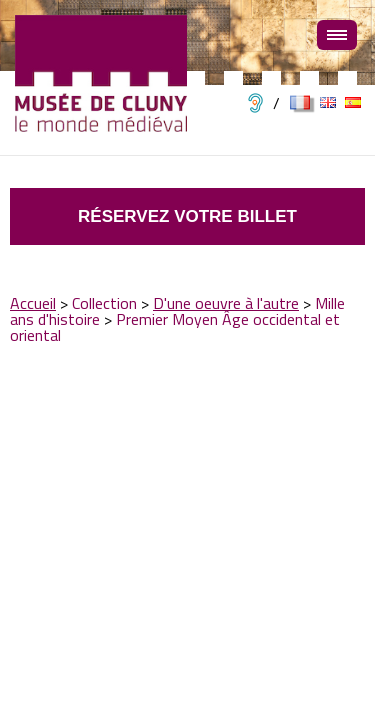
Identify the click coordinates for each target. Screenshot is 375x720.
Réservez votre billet (187, 216)
